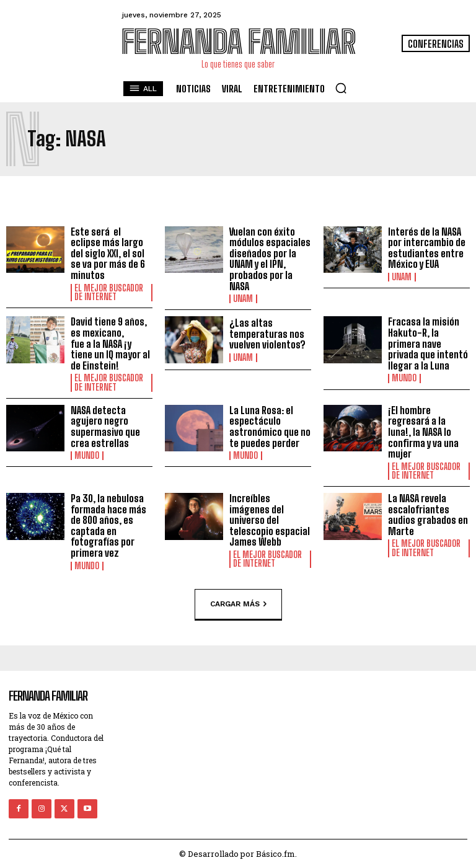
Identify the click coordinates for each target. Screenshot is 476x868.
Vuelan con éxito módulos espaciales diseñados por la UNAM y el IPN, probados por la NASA (270, 259)
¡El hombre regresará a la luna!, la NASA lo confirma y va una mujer (423, 431)
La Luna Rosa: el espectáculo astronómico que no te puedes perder (270, 426)
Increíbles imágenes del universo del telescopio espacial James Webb (270, 519)
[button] (341, 88)
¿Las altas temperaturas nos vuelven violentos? (267, 334)
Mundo (404, 378)
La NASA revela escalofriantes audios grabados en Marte (428, 514)
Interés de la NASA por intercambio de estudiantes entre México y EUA (427, 248)
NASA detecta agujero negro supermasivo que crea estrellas (105, 426)
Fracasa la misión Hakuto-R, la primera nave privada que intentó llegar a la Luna (428, 343)
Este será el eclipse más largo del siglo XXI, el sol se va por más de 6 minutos (108, 253)
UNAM (243, 299)
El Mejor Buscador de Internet (109, 293)
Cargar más (238, 604)
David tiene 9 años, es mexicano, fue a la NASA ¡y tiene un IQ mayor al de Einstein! (110, 343)
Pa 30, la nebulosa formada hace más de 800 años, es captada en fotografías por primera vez (108, 525)
